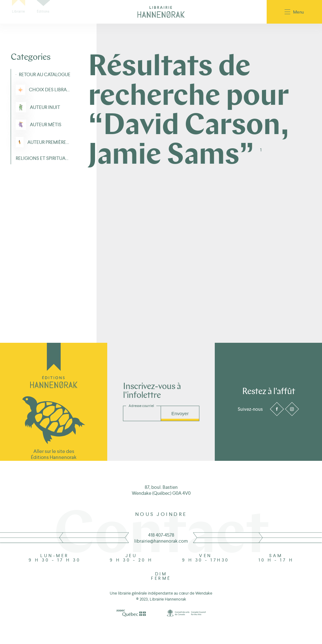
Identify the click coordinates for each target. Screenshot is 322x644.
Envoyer (180, 413)
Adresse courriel (141, 406)
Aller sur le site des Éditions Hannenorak (54, 454)
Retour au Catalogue (45, 74)
